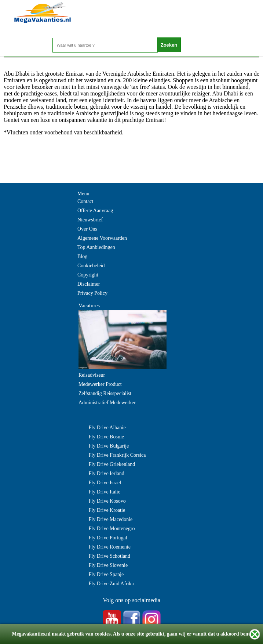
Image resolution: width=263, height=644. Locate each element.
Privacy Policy (92, 293)
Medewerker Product (100, 384)
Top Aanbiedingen (96, 247)
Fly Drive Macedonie (111, 519)
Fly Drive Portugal (108, 538)
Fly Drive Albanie (107, 428)
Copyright (88, 275)
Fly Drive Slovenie (108, 565)
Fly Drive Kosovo (107, 501)
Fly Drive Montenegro (112, 529)
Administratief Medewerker (107, 403)
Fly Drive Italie (105, 492)
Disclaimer (89, 284)
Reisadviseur (92, 375)
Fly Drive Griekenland (112, 464)
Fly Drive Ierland (107, 473)
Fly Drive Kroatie (107, 510)
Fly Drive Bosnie (106, 437)
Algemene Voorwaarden (102, 238)
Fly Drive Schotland (110, 556)
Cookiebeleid (91, 266)
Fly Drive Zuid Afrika (111, 584)
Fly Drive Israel (105, 483)
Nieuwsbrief (90, 220)
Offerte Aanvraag (95, 211)
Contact (85, 201)
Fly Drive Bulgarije (109, 446)
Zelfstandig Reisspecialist (105, 393)
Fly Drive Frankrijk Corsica (117, 455)
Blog (82, 256)
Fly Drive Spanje (106, 574)
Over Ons (87, 229)
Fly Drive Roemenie (110, 547)
